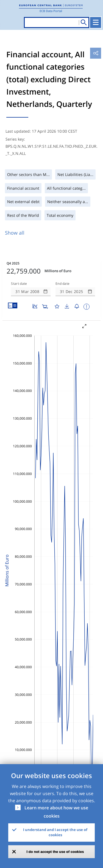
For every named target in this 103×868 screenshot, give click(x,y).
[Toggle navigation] (96, 22)
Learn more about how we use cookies (56, 812)
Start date (19, 284)
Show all (15, 233)
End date (63, 284)
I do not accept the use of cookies (55, 852)
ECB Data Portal (51, 11)
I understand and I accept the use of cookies (55, 832)
